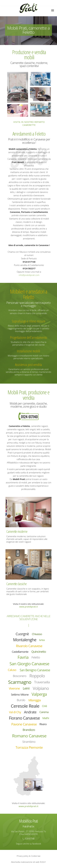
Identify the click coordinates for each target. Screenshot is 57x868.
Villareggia (35, 700)
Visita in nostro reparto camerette (29, 123)
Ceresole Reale (25, 706)
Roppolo (37, 676)
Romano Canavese (29, 736)
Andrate (30, 712)
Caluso (12, 670)
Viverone (14, 688)
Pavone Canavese (24, 724)
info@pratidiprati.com (29, 275)
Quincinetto (39, 652)
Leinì (26, 688)
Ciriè (44, 706)
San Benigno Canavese (35, 670)
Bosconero (20, 676)
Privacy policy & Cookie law (29, 856)
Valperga (39, 694)
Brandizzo (29, 730)
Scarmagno (20, 682)
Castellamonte (20, 652)
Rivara (43, 724)
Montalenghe (25, 640)
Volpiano (41, 688)
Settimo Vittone (20, 695)
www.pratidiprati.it (28, 607)
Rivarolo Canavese (29, 646)
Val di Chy (15, 712)
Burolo (21, 700)
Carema (44, 712)
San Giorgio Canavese (29, 664)
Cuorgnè (22, 634)
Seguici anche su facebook (28, 844)
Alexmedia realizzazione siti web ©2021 (28, 862)
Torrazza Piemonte (29, 747)
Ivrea (42, 640)
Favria (23, 657)
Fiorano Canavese (24, 718)
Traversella (42, 682)
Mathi (46, 718)
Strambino (29, 742)
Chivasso (37, 634)
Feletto (36, 657)
